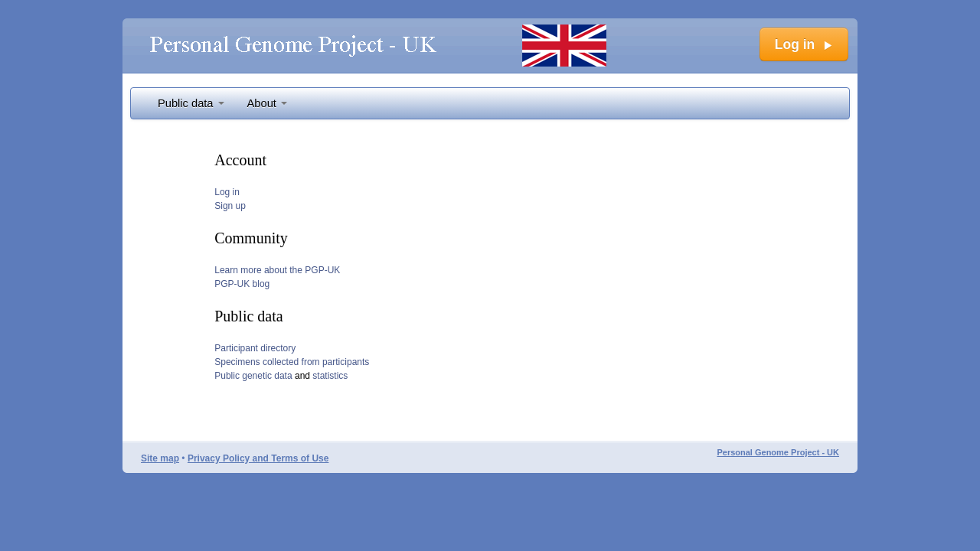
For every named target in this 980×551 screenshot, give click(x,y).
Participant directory (255, 348)
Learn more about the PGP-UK (277, 270)
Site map (160, 458)
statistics (330, 376)
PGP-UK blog (242, 284)
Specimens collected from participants (292, 362)
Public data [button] (191, 103)
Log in (227, 192)
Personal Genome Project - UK (778, 452)
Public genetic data (253, 376)
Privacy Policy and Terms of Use (258, 458)
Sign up (230, 206)
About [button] (267, 103)
